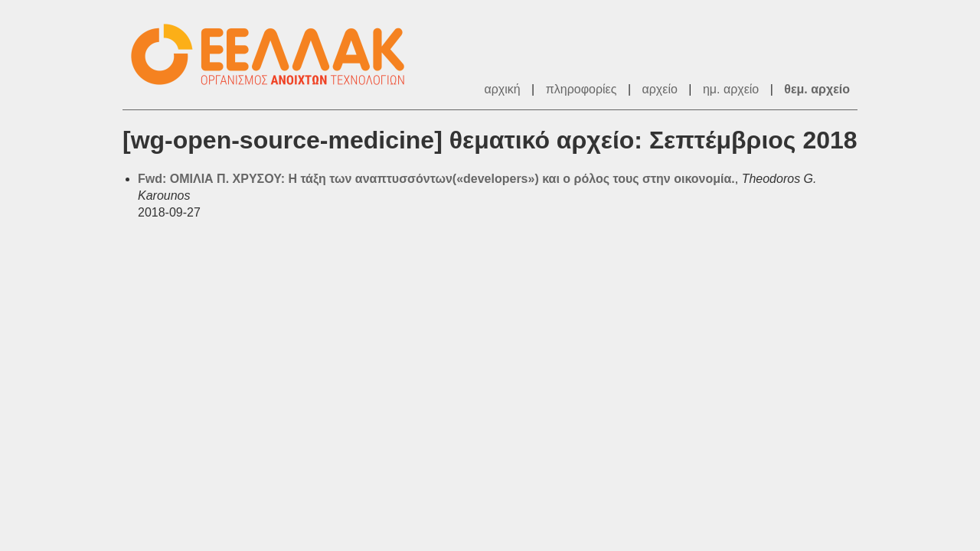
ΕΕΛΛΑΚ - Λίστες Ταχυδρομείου (276, 55)
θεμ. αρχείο (817, 89)
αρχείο (660, 89)
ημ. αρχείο (731, 89)
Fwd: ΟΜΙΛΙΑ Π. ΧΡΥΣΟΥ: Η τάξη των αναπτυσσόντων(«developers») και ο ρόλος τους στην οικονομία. (436, 179)
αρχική (502, 89)
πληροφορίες (581, 89)
